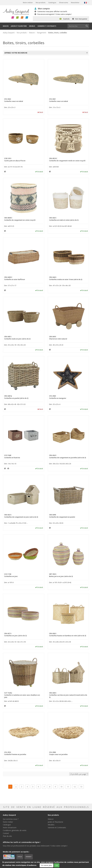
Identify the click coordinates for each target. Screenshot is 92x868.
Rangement (42, 33)
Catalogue (52, 3)
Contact (6, 833)
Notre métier (28, 3)
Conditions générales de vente (15, 830)
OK (57, 865)
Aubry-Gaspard (9, 33)
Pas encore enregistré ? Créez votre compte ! (55, 14)
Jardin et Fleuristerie (19, 26)
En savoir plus (47, 865)
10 (61, 787)
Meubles (32, 26)
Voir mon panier (81, 19)
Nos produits (41, 3)
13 (81, 787)
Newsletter (75, 3)
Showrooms (64, 3)
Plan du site (7, 836)
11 (68, 787)
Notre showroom (10, 828)
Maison (6, 26)
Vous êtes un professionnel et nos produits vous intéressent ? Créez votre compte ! (35, 846)
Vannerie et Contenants (47, 26)
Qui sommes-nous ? (11, 819)
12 (75, 787)
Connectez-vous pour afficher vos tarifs (52, 11)
